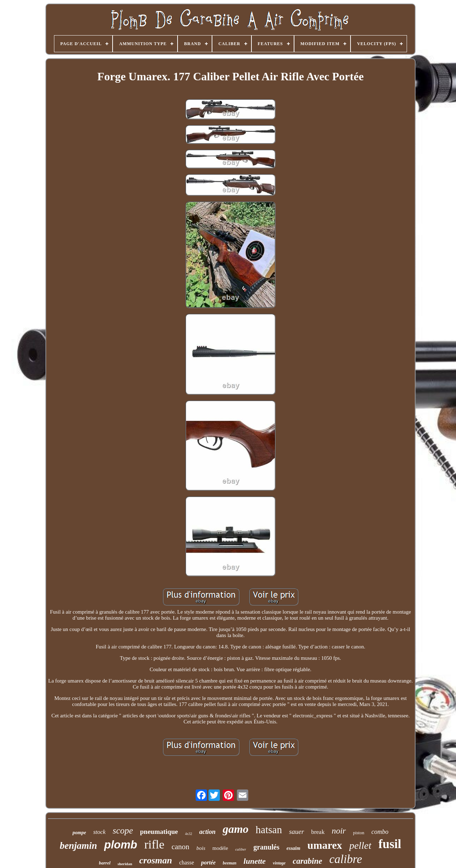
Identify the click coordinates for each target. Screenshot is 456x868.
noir (339, 831)
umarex (325, 845)
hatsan (269, 830)
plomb (121, 845)
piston (359, 833)
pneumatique (159, 832)
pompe (79, 833)
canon (180, 847)
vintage (279, 863)
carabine (307, 861)
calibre (346, 859)
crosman (156, 860)
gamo (236, 829)
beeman (230, 863)
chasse (186, 862)
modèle (220, 848)
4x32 (189, 834)
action (207, 832)
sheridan (125, 864)
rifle (154, 844)
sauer (297, 832)
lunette (255, 861)
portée (208, 862)
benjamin (78, 846)
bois (201, 848)
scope (123, 831)
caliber (241, 849)
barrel (105, 863)
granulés (266, 847)
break (318, 832)
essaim (294, 848)
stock (99, 832)
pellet (360, 845)
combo (380, 832)
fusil (390, 844)
